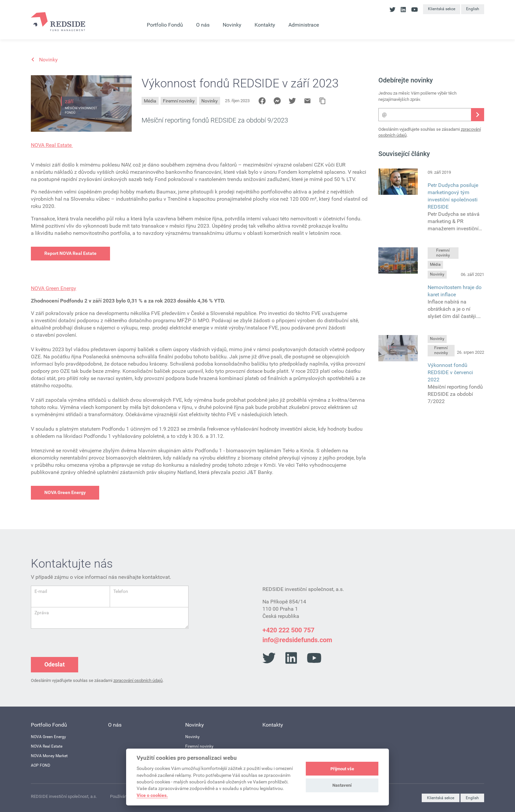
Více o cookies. (152, 795)
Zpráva (42, 613)
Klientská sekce (442, 9)
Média (150, 101)
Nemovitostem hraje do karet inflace (455, 291)
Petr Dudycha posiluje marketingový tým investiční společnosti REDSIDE (453, 196)
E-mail (41, 591)
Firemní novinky (179, 101)
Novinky (210, 101)
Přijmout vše (342, 769)
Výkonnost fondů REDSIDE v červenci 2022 (450, 372)
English (473, 9)
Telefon (121, 591)
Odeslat (55, 664)
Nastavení (342, 785)
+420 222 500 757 (288, 630)
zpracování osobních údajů (138, 680)
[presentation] (81, 642)
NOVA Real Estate (52, 145)
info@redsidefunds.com (297, 640)
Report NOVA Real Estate (70, 253)
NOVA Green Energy (54, 288)
